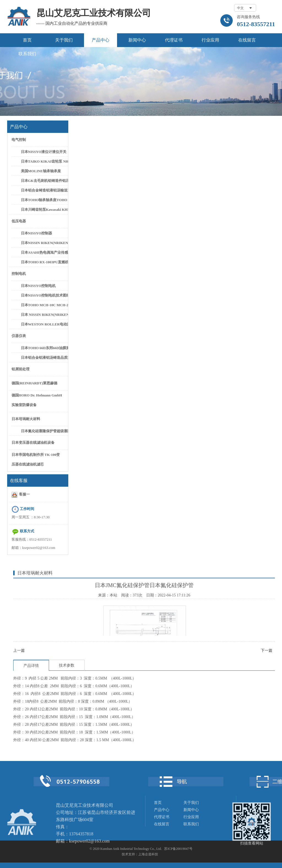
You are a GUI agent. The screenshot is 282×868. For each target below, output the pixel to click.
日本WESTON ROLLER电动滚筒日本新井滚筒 (44, 324)
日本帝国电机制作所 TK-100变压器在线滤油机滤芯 (36, 459)
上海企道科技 (148, 854)
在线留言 (247, 40)
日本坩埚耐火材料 (26, 419)
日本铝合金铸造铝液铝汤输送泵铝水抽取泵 (44, 190)
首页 (27, 40)
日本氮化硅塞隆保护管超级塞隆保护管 (44, 431)
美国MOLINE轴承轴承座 (41, 171)
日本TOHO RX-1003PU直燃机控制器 (44, 262)
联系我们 (27, 54)
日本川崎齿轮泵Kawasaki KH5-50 (44, 210)
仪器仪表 (19, 336)
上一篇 (19, 651)
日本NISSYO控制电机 (38, 286)
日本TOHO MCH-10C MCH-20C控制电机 (44, 305)
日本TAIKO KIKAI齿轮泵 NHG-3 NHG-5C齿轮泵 (44, 161)
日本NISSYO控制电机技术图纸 (44, 295)
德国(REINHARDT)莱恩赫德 (34, 383)
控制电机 (19, 274)
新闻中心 (137, 40)
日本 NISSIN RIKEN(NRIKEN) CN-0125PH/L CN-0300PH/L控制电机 (44, 315)
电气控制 (19, 140)
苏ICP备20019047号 (178, 849)
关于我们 (64, 40)
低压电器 (19, 221)
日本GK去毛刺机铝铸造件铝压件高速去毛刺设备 (44, 181)
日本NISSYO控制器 (36, 233)
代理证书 (174, 40)
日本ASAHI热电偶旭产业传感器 (44, 252)
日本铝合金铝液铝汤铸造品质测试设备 (44, 358)
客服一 (21, 495)
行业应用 (210, 40)
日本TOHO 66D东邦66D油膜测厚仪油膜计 (44, 348)
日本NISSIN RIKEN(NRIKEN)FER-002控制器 (44, 243)
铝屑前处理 (21, 369)
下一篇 (267, 651)
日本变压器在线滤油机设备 (33, 443)
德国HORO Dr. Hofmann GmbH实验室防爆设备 (37, 400)
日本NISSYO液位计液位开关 (44, 152)
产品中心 (101, 40)
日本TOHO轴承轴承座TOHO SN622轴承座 (44, 200)
